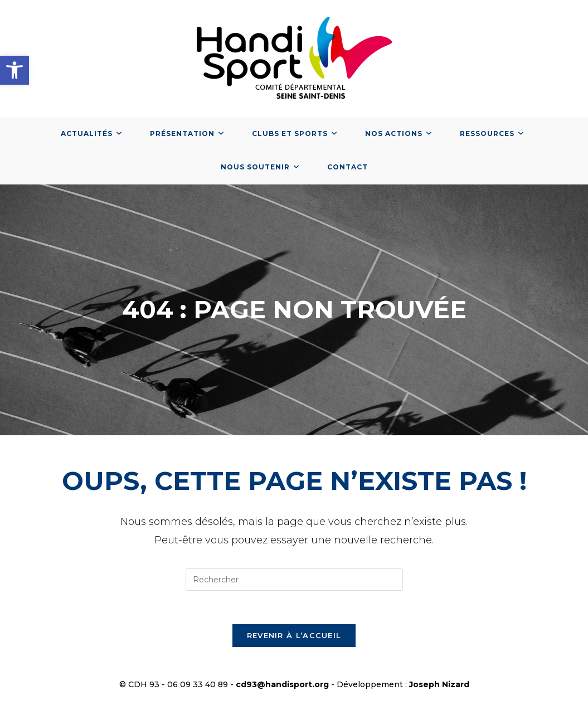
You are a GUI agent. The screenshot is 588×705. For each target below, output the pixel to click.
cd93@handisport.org (282, 684)
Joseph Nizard (439, 684)
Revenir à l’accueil (294, 635)
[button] (14, 70)
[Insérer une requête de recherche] (294, 580)
